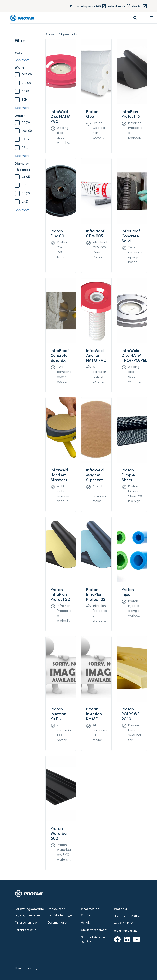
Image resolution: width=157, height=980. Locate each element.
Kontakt (86, 923)
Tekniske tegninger (60, 915)
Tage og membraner (28, 915)
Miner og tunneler (26, 923)
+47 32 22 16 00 (124, 923)
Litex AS (139, 6)
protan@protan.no (126, 931)
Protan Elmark (119, 6)
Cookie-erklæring (26, 968)
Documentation (58, 923)
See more (22, 60)
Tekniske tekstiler (26, 930)
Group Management (94, 930)
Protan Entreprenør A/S (88, 6)
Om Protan (88, 915)
